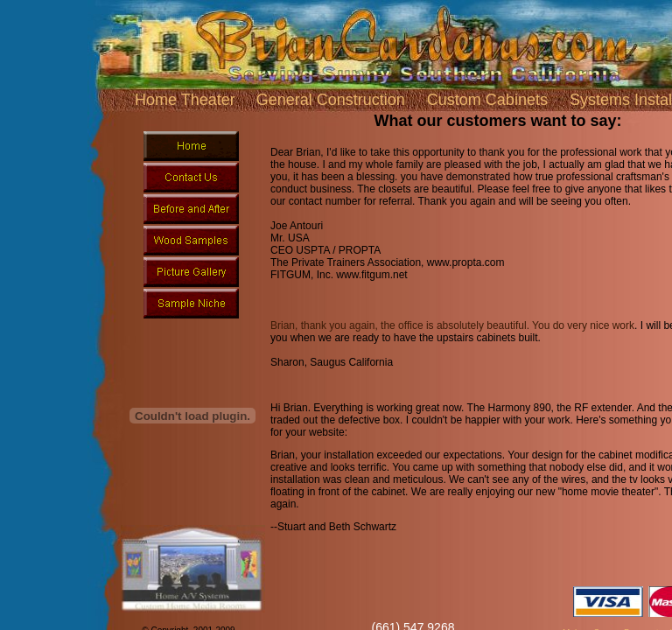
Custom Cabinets (487, 100)
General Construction (331, 100)
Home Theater (185, 100)
